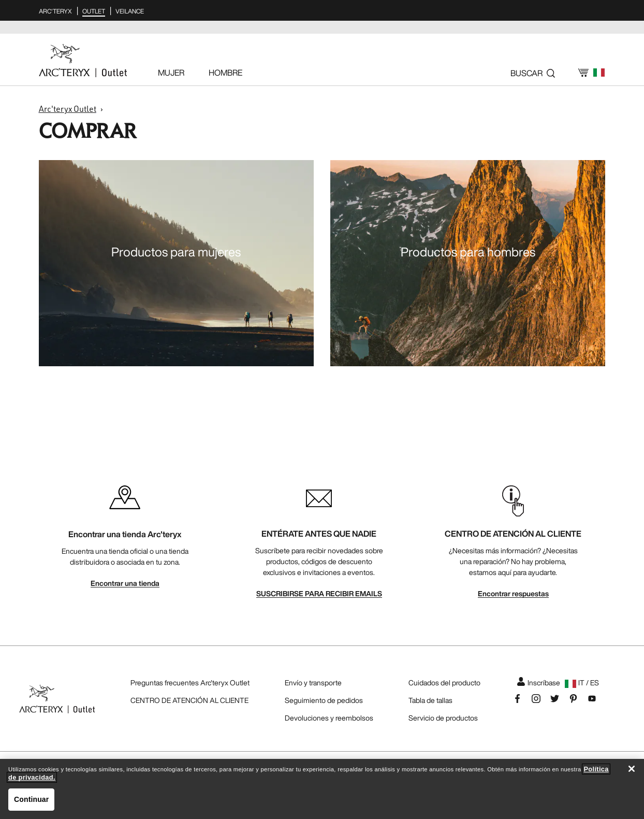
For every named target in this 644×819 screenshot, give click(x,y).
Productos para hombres (468, 252)
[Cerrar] (632, 769)
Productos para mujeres (176, 252)
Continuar (31, 799)
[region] (322, 789)
